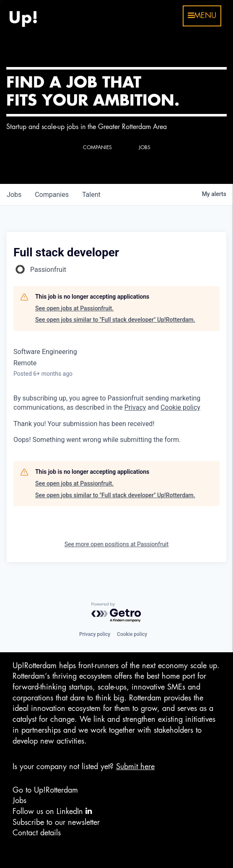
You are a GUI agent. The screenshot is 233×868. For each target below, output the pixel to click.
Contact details (37, 833)
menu (202, 15)
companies (52, 195)
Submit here (135, 767)
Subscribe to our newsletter (56, 822)
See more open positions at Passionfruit (117, 544)
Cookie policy (132, 634)
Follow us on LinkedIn (52, 811)
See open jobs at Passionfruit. (74, 308)
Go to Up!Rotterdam (45, 790)
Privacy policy (95, 634)
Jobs (19, 801)
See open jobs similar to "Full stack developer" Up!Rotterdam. (115, 320)
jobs (14, 195)
